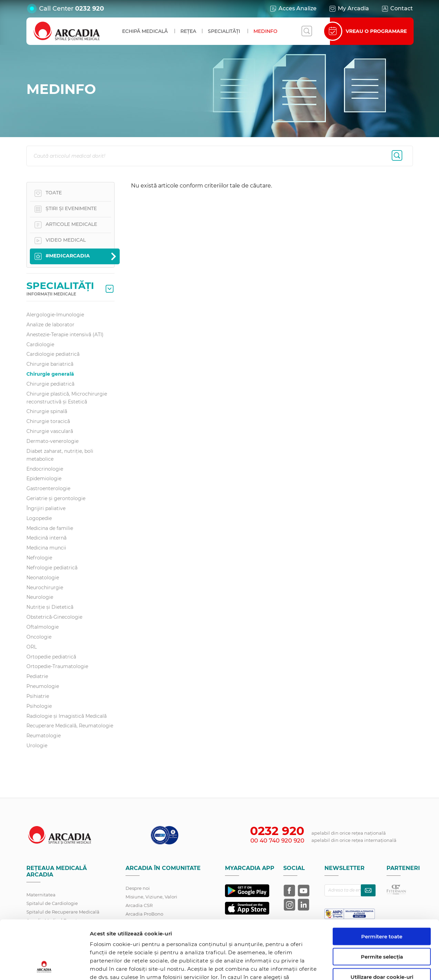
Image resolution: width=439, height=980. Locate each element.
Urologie (37, 746)
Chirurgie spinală (47, 411)
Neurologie (40, 597)
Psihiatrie (38, 696)
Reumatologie (44, 736)
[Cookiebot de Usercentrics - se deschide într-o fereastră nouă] (44, 967)
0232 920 (90, 9)
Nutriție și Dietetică (50, 607)
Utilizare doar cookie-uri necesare (382, 925)
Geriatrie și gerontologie (56, 498)
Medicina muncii (46, 548)
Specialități (224, 31)
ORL (32, 647)
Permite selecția (382, 902)
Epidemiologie (44, 479)
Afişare (354, 966)
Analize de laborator (50, 325)
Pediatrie (37, 676)
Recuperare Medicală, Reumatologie (70, 726)
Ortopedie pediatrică (51, 657)
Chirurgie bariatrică (50, 364)
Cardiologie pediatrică (53, 354)
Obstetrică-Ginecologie (54, 617)
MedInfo (265, 31)
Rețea (188, 31)
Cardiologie (40, 344)
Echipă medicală (145, 31)
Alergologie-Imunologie (55, 315)
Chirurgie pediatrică (50, 384)
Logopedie (39, 518)
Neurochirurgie (45, 588)
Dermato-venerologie (52, 441)
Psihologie (39, 706)
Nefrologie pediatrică (52, 568)
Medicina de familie (50, 528)
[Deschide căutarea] (307, 31)
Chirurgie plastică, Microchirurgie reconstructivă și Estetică (67, 398)
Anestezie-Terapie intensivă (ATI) (65, 335)
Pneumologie (43, 686)
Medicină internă (46, 538)
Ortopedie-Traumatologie (57, 666)
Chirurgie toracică (48, 421)
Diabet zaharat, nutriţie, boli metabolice (60, 455)
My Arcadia (349, 9)
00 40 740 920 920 (277, 840)
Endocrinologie (45, 469)
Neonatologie (43, 578)
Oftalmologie (43, 627)
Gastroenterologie (48, 488)
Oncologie (39, 637)
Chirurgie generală (50, 374)
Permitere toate (382, 881)
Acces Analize (293, 9)
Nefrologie (39, 558)
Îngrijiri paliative (46, 508)
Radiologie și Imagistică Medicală (67, 716)
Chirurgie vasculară (50, 431)
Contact (397, 9)
